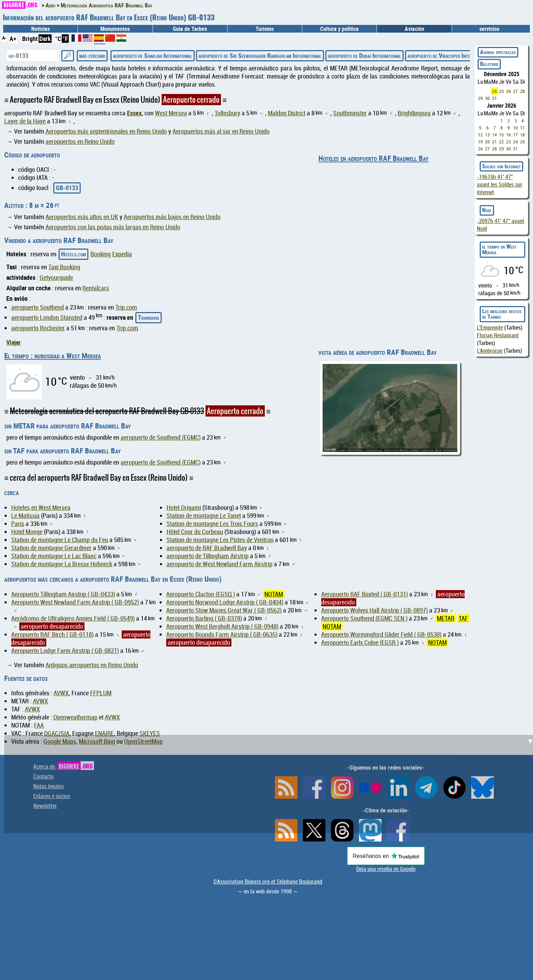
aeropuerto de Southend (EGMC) (161, 437)
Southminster (350, 113)
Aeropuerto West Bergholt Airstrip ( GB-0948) (222, 626)
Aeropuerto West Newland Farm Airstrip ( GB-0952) (75, 602)
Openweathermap (75, 717)
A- (4, 38)
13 (487, 135)
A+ (13, 39)
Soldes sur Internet (501, 166)
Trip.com (126, 307)
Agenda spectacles (498, 52)
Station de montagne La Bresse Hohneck (62, 564)
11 (522, 128)
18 (522, 135)
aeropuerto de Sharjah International (153, 55)
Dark (45, 39)
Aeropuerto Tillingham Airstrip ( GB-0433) (63, 594)
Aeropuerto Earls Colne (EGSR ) (360, 643)
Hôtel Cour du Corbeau (195, 532)
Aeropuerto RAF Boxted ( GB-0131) (365, 594)
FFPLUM (101, 693)
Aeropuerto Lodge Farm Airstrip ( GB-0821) (65, 651)
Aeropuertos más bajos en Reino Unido (172, 217)
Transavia (149, 317)
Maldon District (287, 113)
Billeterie (489, 64)
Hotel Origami (184, 508)
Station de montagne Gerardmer (51, 548)
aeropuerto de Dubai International (365, 55)
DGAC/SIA (57, 733)
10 (515, 128)
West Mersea (171, 113)
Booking (101, 254)
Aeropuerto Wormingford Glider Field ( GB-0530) (381, 634)
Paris (18, 524)
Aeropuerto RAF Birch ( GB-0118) (52, 634)
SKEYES (150, 733)
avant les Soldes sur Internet (500, 184)
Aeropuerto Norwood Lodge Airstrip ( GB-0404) (225, 602)
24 (494, 91)
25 (501, 91)
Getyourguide (56, 278)
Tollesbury (227, 113)
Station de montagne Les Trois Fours (212, 524)
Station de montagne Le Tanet (204, 516)
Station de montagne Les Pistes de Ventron (220, 540)
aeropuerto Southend (38, 307)
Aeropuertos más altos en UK (82, 217)
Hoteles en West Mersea (41, 508)
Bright (30, 39)
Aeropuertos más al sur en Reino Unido (221, 131)
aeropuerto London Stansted (47, 317)
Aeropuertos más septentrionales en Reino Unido (106, 131)
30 (487, 98)
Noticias (41, 29)
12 (480, 135)
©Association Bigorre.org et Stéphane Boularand (268, 881)
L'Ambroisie (490, 351)
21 (494, 142)
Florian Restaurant (498, 335)
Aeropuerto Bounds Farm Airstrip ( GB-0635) (222, 634)
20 (487, 142)
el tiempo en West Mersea (499, 249)
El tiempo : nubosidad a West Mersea (53, 356)
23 (508, 142)
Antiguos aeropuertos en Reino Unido (92, 665)
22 (501, 142)
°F (65, 39)
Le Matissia (25, 516)
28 (522, 91)
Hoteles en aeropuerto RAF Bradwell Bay (373, 158)
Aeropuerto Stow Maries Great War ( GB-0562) (224, 610)
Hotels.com (73, 254)
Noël (487, 210)
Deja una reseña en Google (386, 869)
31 (494, 98)
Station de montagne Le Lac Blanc (54, 556)
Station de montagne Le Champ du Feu (60, 540)
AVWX (61, 693)
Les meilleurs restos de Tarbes (502, 314)
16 (508, 135)
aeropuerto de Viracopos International (449, 55)
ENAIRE (104, 733)
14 (494, 135)
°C (58, 39)
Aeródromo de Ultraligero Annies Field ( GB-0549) (73, 618)
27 (515, 91)
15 (501, 135)
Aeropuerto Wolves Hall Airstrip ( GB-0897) (375, 610)
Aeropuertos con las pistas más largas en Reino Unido (113, 227)
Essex (134, 113)
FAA (39, 725)
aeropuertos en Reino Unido (80, 141)
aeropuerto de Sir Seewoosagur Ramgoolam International (260, 55)
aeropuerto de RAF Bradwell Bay (207, 548)
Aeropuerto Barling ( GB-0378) (204, 618)
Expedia (122, 254)
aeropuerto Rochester (38, 328)
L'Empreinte (490, 327)
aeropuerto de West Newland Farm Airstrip (220, 564)
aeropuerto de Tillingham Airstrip (208, 556)
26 (508, 91)
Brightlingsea (414, 113)
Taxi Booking (64, 267)
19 (480, 142)
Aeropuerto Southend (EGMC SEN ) (364, 618)
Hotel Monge (27, 532)
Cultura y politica (339, 29)
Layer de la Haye (25, 121)
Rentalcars (96, 288)
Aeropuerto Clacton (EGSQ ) (201, 594)
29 (480, 98)
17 (515, 135)
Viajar (14, 342)
